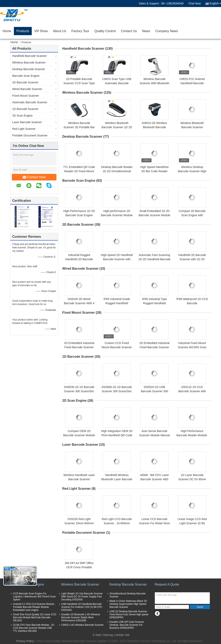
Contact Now (34, 177)
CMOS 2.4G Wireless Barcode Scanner (82, 625)
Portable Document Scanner (30, 135)
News (146, 31)
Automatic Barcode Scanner (30, 102)
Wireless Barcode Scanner (29, 62)
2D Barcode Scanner (25, 82)
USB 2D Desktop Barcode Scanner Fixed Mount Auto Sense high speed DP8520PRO (129, 614)
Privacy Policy (25, 641)
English (215, 3)
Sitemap (108, 635)
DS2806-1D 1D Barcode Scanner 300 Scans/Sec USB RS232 (117, 391)
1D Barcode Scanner (25, 109)
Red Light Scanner (24, 129)
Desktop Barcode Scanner (29, 69)
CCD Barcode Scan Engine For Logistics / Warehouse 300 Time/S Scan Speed (34, 597)
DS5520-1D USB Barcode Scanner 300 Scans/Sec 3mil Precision (154, 391)
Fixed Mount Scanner (26, 96)
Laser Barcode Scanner (27, 122)
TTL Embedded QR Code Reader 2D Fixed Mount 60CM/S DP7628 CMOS (79, 171)
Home (7, 31)
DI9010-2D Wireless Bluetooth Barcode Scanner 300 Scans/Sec (154, 127)
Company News (167, 31)
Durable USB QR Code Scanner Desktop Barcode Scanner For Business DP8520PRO (127, 625)
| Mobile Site (122, 635)
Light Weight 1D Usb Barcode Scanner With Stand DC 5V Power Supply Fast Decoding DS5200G (82, 597)
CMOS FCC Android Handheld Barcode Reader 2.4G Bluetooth (192, 83)
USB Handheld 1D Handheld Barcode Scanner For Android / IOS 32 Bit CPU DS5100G (82, 607)
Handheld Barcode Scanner (30, 56)
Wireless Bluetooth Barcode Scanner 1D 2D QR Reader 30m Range (117, 127)
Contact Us (129, 31)
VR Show (41, 31)
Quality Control (105, 31)
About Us (60, 31)
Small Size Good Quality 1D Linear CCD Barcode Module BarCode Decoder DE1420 (35, 617)
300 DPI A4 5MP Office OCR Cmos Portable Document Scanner (79, 567)
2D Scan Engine (22, 116)
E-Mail (97, 635)
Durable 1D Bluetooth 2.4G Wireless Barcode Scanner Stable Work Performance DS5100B (81, 617)
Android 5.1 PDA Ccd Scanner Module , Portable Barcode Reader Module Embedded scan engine (34, 607)
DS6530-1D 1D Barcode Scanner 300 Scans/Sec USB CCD (79, 391)
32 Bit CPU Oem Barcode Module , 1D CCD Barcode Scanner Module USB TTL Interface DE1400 (34, 628)
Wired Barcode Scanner (27, 89)
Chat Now (195, 3)
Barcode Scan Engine (26, 76)
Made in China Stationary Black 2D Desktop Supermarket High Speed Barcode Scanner (128, 604)
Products (23, 31)
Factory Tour (80, 31)
